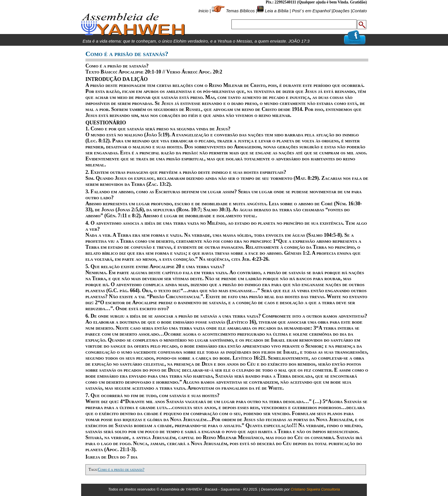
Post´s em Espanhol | (312, 11)
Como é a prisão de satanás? (121, 470)
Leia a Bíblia (276, 11)
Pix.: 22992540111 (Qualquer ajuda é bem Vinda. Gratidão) (316, 2)
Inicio (203, 11)
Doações (341, 11)
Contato (359, 11)
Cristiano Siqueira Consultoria (315, 489)
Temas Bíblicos (240, 11)
